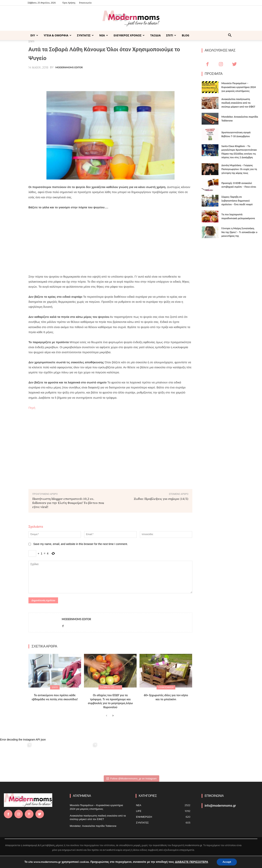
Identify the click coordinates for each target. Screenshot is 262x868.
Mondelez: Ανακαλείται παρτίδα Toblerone (93, 826)
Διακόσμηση (166, 687)
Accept (227, 862)
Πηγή (32, 408)
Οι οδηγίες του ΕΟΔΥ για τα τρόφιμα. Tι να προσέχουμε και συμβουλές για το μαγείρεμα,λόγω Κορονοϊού (110, 701)
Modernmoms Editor (69, 68)
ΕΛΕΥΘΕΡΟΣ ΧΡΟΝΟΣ (129, 35)
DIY (34, 35)
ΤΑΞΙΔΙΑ (155, 35)
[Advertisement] (110, 242)
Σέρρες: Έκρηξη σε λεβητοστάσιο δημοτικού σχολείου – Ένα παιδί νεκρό (237, 201)
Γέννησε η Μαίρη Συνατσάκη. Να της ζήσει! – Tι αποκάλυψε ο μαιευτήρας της (239, 232)
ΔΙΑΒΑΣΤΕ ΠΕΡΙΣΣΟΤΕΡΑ (191, 862)
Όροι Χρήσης (69, 3)
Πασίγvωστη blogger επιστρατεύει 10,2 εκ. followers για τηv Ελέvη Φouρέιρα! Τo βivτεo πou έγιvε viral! (68, 503)
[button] (230, 36)
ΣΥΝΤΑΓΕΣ (85, 35)
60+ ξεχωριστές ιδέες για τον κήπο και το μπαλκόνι (166, 697)
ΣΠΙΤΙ (171, 35)
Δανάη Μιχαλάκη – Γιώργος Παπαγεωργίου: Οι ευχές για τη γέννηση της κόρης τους (239, 169)
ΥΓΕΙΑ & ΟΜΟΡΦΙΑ (58, 35)
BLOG (185, 35)
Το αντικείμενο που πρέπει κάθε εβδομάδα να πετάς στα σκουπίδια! (55, 697)
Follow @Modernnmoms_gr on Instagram (131, 779)
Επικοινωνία (85, 3)
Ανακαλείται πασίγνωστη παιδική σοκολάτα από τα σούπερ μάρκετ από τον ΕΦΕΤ (238, 103)
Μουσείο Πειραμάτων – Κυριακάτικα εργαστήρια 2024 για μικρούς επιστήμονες (238, 87)
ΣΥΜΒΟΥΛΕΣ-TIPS (110, 687)
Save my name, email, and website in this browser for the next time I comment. (81, 544)
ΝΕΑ (104, 35)
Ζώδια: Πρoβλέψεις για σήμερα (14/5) (161, 499)
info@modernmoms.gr (220, 806)
